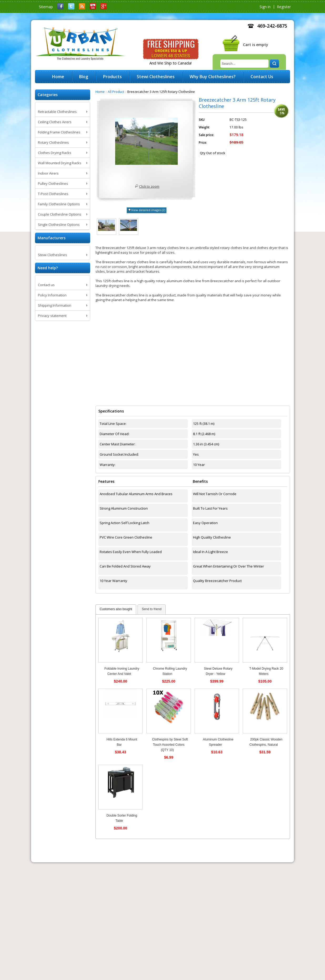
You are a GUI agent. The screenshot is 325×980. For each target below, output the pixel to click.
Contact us (46, 285)
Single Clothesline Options (59, 225)
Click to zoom (149, 186)
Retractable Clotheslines (57, 112)
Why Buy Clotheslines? (213, 77)
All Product (116, 92)
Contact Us (262, 77)
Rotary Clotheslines (53, 142)
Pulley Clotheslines (53, 183)
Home (100, 92)
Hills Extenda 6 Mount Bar (122, 742)
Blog (84, 77)
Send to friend (152, 609)
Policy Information (52, 295)
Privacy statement (52, 316)
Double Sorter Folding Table (122, 818)
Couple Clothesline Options (60, 214)
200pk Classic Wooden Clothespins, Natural (266, 742)
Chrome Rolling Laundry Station (170, 671)
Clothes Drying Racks (55, 153)
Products (112, 77)
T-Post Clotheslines (53, 194)
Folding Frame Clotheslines (59, 132)
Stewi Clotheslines (52, 255)
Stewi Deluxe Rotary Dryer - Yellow (218, 671)
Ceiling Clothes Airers (55, 122)
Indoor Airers (48, 173)
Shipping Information (55, 305)
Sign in (265, 7)
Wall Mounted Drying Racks (60, 163)
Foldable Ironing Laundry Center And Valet (122, 671)
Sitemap (46, 7)
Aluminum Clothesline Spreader (218, 742)
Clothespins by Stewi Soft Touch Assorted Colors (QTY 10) (170, 745)
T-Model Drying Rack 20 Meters (266, 671)
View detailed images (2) (148, 210)
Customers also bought (116, 609)
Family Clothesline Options (59, 204)
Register (284, 7)
